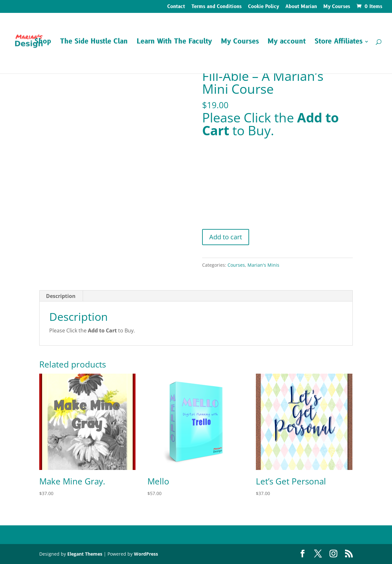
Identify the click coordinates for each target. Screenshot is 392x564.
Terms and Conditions (217, 7)
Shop (43, 43)
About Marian (301, 7)
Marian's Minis (263, 265)
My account (287, 43)
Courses (236, 265)
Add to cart (226, 237)
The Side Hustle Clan (94, 43)
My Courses (337, 7)
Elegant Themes (85, 554)
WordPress (146, 554)
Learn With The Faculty (174, 43)
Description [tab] (61, 296)
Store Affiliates (339, 43)
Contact (176, 7)
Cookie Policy (264, 7)
